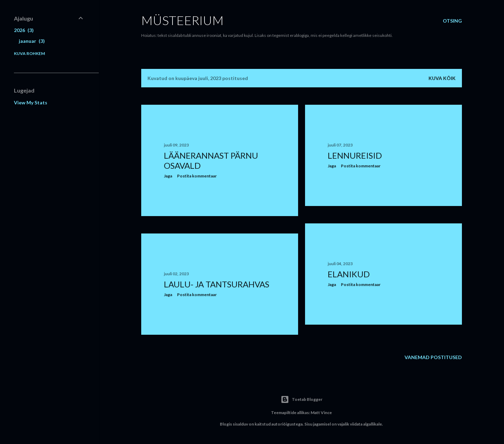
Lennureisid (355, 155)
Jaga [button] (168, 176)
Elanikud (349, 274)
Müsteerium (182, 20)
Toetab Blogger (302, 399)
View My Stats (31, 102)
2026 (24, 30)
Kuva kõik (442, 78)
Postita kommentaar (197, 176)
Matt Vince (321, 413)
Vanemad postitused (433, 357)
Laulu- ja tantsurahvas (217, 284)
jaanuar (32, 41)
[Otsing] (452, 21)
